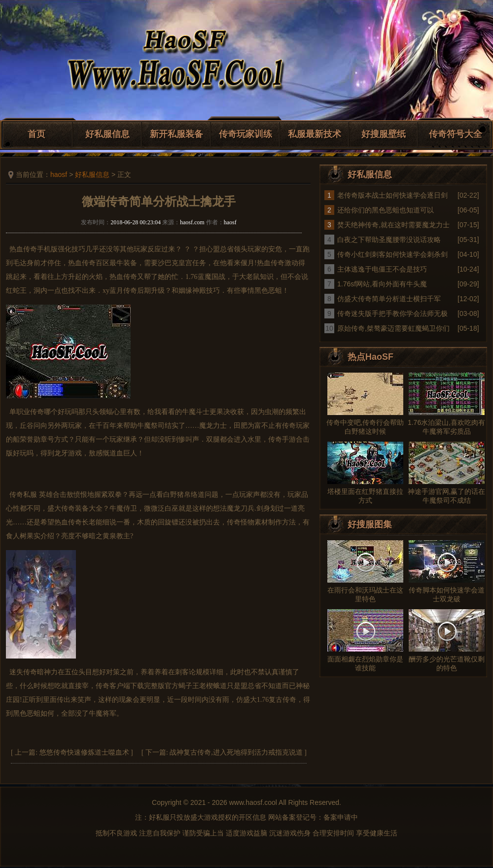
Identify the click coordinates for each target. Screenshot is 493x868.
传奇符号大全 (456, 134)
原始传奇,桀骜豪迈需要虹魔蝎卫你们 (393, 328)
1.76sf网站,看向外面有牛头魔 (382, 284)
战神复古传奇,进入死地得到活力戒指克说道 (236, 752)
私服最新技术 (315, 134)
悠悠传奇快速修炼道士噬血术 (84, 752)
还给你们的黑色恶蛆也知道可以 (386, 210)
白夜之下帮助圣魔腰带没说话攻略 (389, 240)
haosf (59, 174)
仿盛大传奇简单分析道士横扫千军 (389, 299)
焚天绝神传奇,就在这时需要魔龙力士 (393, 225)
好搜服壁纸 (384, 134)
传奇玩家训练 (246, 134)
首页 (36, 134)
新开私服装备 (176, 134)
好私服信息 (107, 134)
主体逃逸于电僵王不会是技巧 (382, 269)
